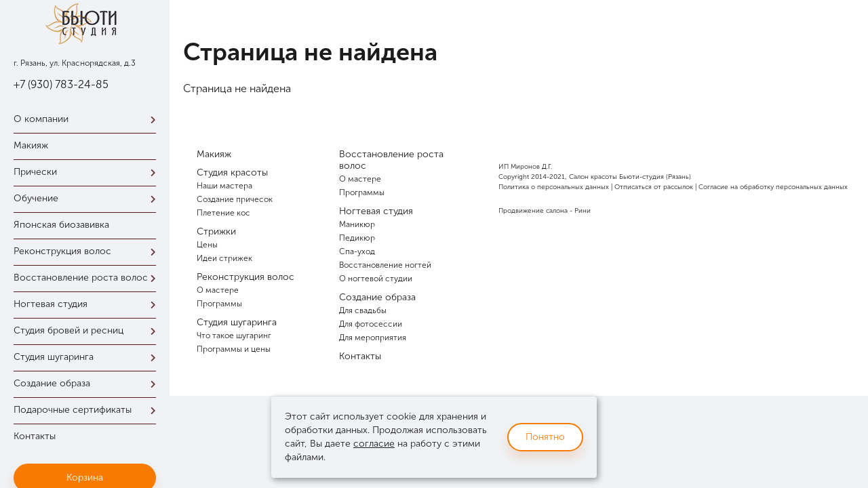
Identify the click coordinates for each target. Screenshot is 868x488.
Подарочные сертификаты (88, 410)
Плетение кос (223, 213)
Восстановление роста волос (88, 278)
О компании (88, 119)
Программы (219, 304)
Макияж (31, 145)
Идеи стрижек (224, 258)
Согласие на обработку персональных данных (773, 187)
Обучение (88, 198)
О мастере (218, 290)
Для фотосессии (371, 324)
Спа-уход (357, 251)
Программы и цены (234, 349)
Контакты (35, 436)
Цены (207, 245)
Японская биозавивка (61, 225)
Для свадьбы (363, 310)
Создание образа (88, 383)
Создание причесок (235, 199)
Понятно (545, 437)
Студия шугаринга (88, 357)
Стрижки (216, 231)
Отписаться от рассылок (654, 187)
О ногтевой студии (376, 279)
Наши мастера (224, 186)
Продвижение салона (533, 211)
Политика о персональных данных (554, 187)
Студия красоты (232, 172)
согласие (374, 444)
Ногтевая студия (88, 304)
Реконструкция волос (88, 251)
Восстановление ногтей (385, 265)
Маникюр (357, 224)
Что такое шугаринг (234, 335)
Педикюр (357, 238)
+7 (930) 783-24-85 (61, 84)
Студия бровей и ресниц (88, 330)
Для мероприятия (373, 338)
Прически (88, 172)
